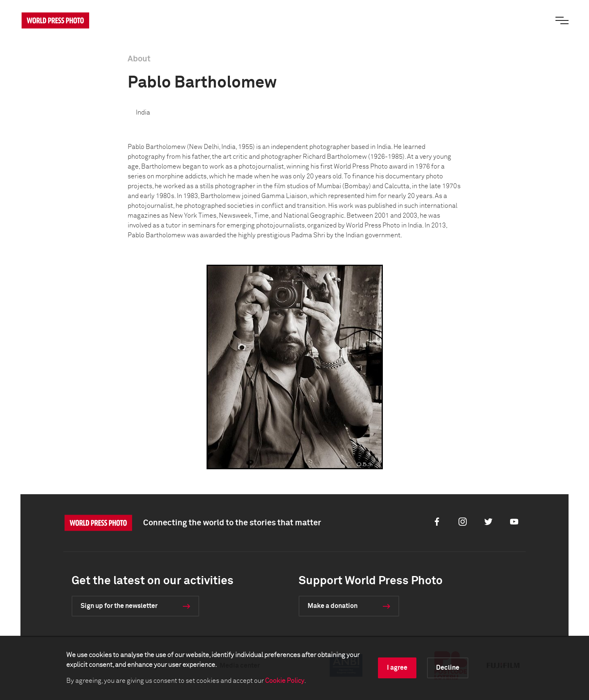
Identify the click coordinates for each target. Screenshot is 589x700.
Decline (448, 668)
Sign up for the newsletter (119, 606)
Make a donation (333, 606)
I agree (397, 668)
